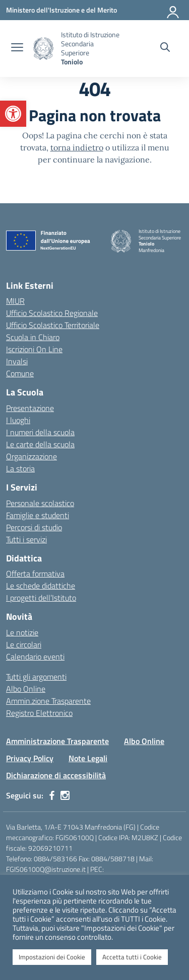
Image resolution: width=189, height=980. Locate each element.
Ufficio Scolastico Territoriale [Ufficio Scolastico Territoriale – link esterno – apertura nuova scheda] (53, 325)
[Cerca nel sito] (165, 48)
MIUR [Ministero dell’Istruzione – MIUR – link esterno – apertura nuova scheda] (15, 301)
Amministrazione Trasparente (57, 741)
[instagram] (65, 795)
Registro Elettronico (39, 713)
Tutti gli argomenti (36, 677)
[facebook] (52, 795)
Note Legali (88, 758)
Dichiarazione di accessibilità (56, 775)
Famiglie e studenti (38, 515)
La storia (20, 468)
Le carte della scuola (40, 444)
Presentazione (30, 408)
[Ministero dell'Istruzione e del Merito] (61, 10)
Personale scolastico (40, 503)
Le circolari (24, 644)
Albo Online (26, 689)
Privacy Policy (30, 758)
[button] (13, 114)
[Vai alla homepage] (43, 49)
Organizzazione (31, 456)
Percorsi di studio (34, 527)
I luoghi (18, 420)
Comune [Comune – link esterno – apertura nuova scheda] (20, 373)
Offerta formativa (35, 574)
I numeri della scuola (40, 432)
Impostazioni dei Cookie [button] (52, 957)
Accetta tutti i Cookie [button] (132, 957)
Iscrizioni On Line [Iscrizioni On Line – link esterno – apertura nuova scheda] (34, 349)
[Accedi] (173, 10)
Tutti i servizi (26, 539)
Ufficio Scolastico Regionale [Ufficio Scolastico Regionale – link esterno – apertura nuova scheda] (52, 313)
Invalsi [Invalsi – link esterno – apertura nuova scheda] (17, 361)
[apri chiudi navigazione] (17, 48)
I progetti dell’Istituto (41, 598)
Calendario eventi (35, 657)
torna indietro (77, 147)
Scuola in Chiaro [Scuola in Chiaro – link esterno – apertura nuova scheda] (33, 337)
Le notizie (22, 632)
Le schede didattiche (41, 586)
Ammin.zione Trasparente (48, 701)
